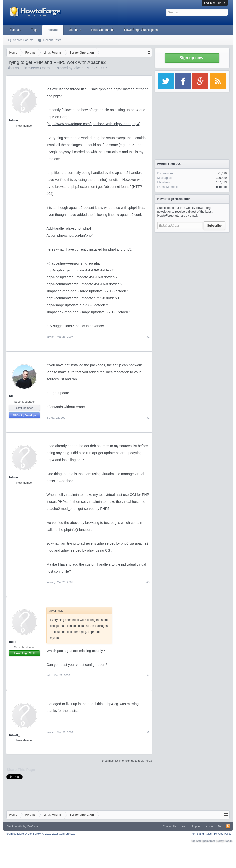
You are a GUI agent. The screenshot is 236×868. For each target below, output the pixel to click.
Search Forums (23, 40)
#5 (148, 732)
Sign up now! (192, 58)
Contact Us (170, 826)
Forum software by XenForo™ (40, 834)
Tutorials (15, 30)
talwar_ (79, 68)
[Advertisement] (192, 266)
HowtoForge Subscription (141, 30)
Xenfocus (33, 826)
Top (220, 826)
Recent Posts (52, 40)
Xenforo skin (15, 826)
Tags (34, 30)
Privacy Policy (223, 834)
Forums (53, 30)
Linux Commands (102, 30)
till (11, 396)
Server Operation (42, 68)
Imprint (196, 826)
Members (75, 30)
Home (209, 826)
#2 (148, 418)
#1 (148, 337)
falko (13, 642)
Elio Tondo (220, 187)
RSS (228, 826)
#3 (148, 582)
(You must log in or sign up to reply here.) (127, 761)
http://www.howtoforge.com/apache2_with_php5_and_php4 (93, 124)
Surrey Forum (224, 841)
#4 (148, 675)
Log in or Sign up (214, 3)
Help (184, 826)
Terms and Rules (201, 834)
